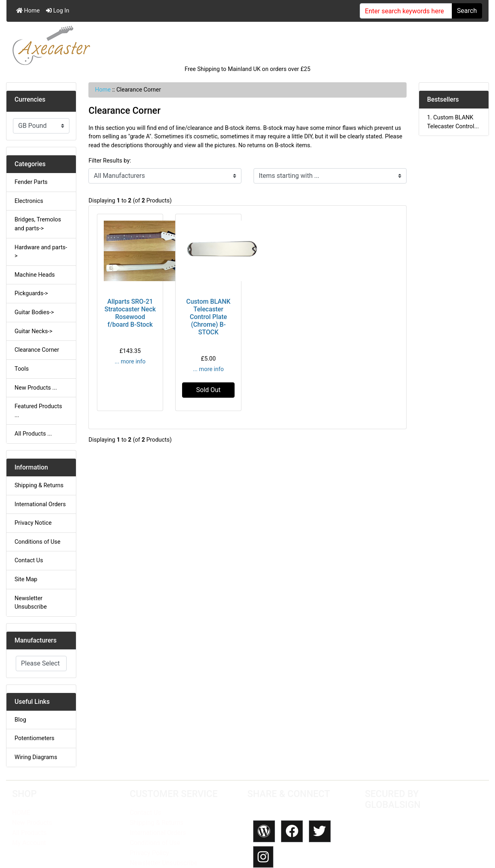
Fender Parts (31, 182)
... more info (130, 362)
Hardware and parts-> (41, 252)
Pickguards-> (31, 293)
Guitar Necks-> (34, 331)
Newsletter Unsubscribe (31, 603)
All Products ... (33, 434)
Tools (22, 369)
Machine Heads (35, 275)
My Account (29, 843)
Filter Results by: (110, 161)
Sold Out (209, 390)
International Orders (40, 504)
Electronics (29, 201)
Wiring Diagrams (36, 757)
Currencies (30, 99)
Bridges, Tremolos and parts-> (38, 224)
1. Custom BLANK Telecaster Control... (453, 122)
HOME (21, 813)
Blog (20, 720)
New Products (32, 823)
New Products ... (36, 388)
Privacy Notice (33, 523)
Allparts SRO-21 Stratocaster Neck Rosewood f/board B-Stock (130, 313)
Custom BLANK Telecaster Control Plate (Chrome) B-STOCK (208, 317)
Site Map (26, 579)
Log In (58, 11)
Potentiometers (35, 738)
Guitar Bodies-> (34, 312)
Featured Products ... (38, 411)
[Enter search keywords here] (406, 11)
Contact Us (29, 560)
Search (467, 11)
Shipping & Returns (39, 485)
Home (28, 11)
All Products (29, 833)
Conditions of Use (38, 542)
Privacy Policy (149, 853)
